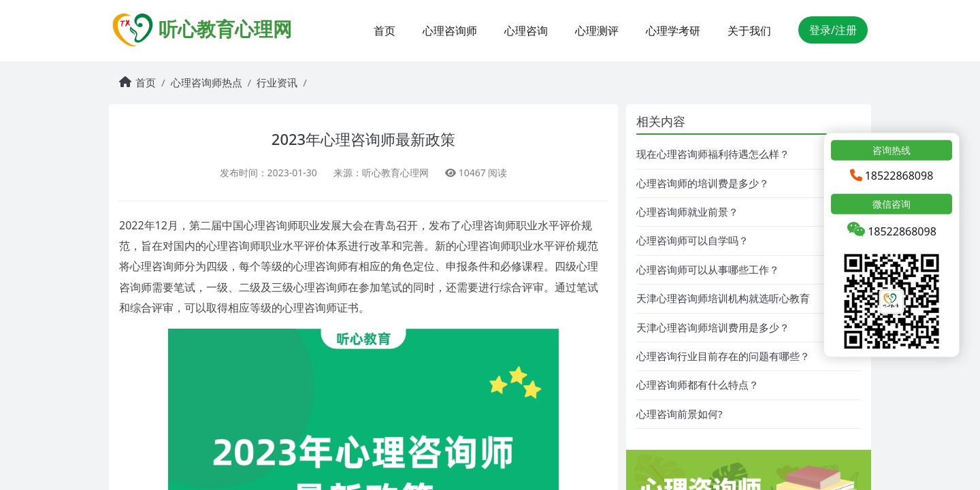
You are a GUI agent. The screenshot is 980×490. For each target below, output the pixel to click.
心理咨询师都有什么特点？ (698, 385)
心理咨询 (526, 31)
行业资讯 (277, 82)
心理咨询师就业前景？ (687, 212)
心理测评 (597, 31)
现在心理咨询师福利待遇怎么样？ (713, 154)
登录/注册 (833, 30)
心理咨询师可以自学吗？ (692, 240)
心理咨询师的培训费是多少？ (703, 183)
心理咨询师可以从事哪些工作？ (708, 269)
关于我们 (749, 31)
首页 (385, 31)
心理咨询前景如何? (680, 414)
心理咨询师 (450, 31)
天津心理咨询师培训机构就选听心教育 (723, 298)
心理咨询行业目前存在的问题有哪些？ (723, 356)
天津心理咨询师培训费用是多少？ (713, 327)
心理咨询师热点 (207, 82)
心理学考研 (673, 31)
